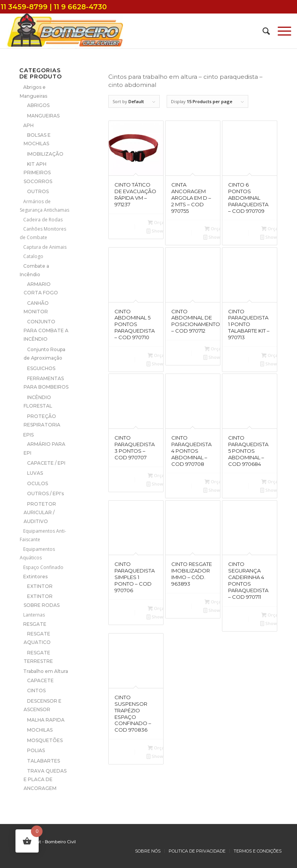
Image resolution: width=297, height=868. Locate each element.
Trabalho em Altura (46, 671)
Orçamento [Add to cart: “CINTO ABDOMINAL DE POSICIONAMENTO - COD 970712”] (220, 349)
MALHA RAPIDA (46, 720)
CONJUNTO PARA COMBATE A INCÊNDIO (46, 330)
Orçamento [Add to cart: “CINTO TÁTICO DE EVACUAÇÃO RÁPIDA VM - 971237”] (163, 222)
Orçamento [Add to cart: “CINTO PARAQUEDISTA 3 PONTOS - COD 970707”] (163, 475)
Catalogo (33, 256)
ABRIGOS (38, 105)
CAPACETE (40, 680)
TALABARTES (44, 761)
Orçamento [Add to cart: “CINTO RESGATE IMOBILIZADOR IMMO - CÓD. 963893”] (220, 602)
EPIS (28, 435)
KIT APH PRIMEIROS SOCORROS (38, 173)
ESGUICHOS (41, 368)
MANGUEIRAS (43, 116)
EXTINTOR (40, 586)
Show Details (163, 231)
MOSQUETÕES (45, 740)
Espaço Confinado (43, 567)
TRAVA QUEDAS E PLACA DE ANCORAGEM (45, 780)
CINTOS (36, 690)
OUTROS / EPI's (45, 493)
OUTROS (38, 191)
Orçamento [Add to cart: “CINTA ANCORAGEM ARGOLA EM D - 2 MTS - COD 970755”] (220, 228)
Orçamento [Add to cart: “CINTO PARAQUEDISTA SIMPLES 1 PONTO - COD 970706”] (163, 608)
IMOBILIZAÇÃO (45, 154)
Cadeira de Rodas (43, 220)
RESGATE (35, 624)
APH (28, 125)
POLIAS (36, 750)
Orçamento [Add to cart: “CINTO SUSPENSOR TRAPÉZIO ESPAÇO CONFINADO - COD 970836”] (163, 748)
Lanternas (34, 615)
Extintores (35, 577)
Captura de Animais (45, 247)
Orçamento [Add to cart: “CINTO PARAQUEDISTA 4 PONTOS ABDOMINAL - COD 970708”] (220, 482)
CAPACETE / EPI (46, 463)
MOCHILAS (40, 730)
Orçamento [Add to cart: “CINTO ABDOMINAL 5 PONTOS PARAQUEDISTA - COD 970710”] (163, 355)
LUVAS (35, 473)
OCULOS (38, 483)
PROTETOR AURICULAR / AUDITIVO (40, 513)
